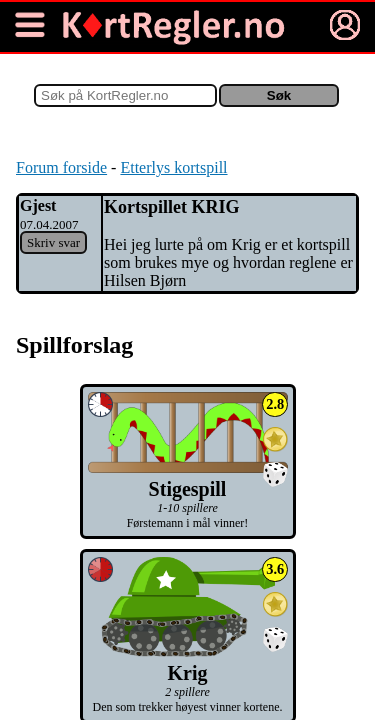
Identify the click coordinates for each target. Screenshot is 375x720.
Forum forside (61, 167)
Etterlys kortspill (173, 167)
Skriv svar (53, 242)
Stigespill (188, 477)
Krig (187, 661)
